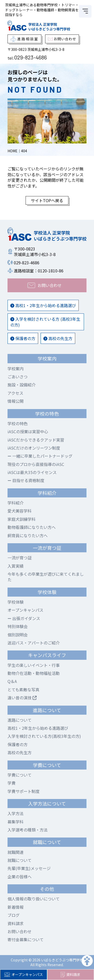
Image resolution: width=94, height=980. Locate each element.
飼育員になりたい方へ (28, 535)
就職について (20, 860)
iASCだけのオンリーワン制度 (34, 448)
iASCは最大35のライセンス (32, 472)
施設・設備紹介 (22, 385)
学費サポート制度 (24, 791)
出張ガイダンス (24, 618)
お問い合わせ (20, 931)
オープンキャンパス (23, 974)
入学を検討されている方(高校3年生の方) (44, 736)
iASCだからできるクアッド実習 (36, 440)
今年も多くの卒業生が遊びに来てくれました (46, 577)
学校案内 (16, 369)
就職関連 (16, 852)
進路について (20, 720)
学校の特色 (18, 423)
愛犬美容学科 (20, 511)
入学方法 (16, 813)
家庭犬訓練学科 (22, 519)
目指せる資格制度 (26, 480)
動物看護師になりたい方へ (32, 527)
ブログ (14, 915)
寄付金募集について (26, 939)
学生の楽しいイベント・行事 (34, 665)
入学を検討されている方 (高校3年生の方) (45, 322)
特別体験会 (18, 626)
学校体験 (16, 602)
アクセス (15, 393)
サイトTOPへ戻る (47, 200)
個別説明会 (18, 635)
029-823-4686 (30, 57)
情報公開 (16, 401)
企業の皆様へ (20, 877)
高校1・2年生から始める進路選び (43, 305)
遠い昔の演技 (22, 698)
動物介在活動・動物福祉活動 (34, 673)
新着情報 (16, 907)
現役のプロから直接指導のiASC (36, 464)
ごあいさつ (18, 377)
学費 (12, 783)
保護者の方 (23, 338)
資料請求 (70, 975)
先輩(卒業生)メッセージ (29, 868)
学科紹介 (16, 503)
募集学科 (16, 822)
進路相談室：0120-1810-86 (39, 271)
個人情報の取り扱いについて (34, 899)
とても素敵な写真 (23, 689)
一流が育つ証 (20, 558)
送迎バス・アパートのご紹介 (34, 643)
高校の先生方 (58, 338)
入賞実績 (16, 566)
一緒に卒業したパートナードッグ (40, 456)
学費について (20, 775)
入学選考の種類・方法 (28, 830)
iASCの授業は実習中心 (28, 431)
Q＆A (12, 681)
